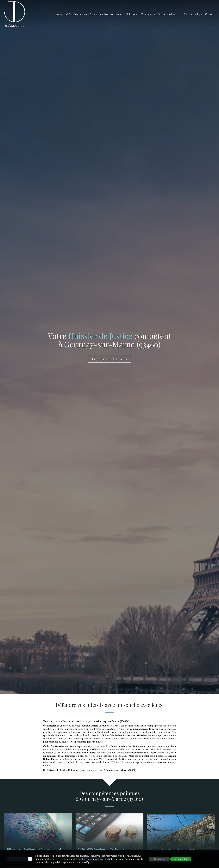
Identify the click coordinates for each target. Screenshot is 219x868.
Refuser (159, 859)
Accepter (181, 859)
